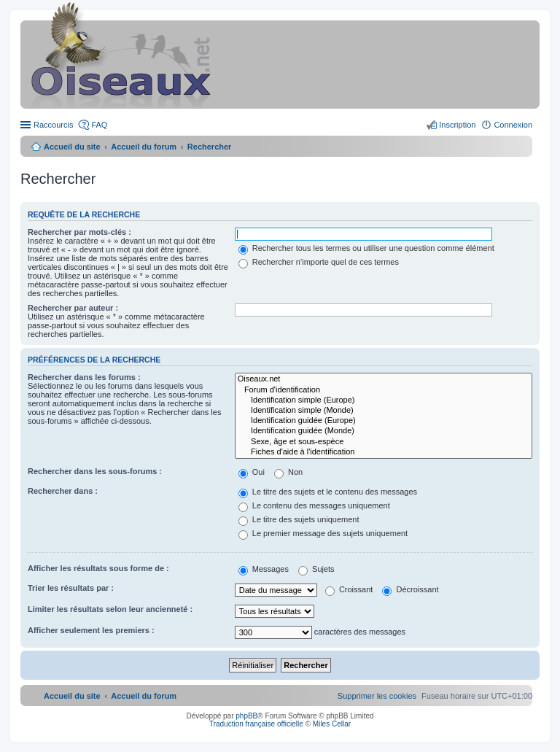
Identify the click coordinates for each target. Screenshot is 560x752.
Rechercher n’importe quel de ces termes (319, 262)
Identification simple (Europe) (384, 400)
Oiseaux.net (384, 379)
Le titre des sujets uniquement (299, 519)
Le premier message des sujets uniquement (323, 533)
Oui (252, 472)
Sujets (316, 569)
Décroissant (410, 589)
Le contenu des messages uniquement (314, 505)
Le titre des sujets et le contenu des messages (328, 492)
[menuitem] (377, 696)
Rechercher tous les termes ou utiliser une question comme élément (366, 248)
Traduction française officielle (256, 724)
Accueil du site (72, 147)
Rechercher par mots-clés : (79, 232)
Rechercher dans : (63, 491)
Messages (264, 569)
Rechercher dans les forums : (84, 377)
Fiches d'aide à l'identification (384, 452)
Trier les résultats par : (71, 588)
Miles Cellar (332, 724)
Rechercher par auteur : (73, 308)
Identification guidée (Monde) (384, 431)
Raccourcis (53, 125)
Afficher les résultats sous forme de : (98, 568)
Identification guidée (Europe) (384, 421)
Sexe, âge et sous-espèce (384, 442)
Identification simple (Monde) (384, 411)
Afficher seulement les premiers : (91, 630)
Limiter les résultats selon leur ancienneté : (110, 609)
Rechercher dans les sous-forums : (95, 471)
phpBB (246, 716)
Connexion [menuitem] (513, 125)
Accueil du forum (144, 147)
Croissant (349, 589)
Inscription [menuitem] (457, 125)
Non (288, 472)
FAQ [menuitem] (99, 125)
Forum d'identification (384, 390)
